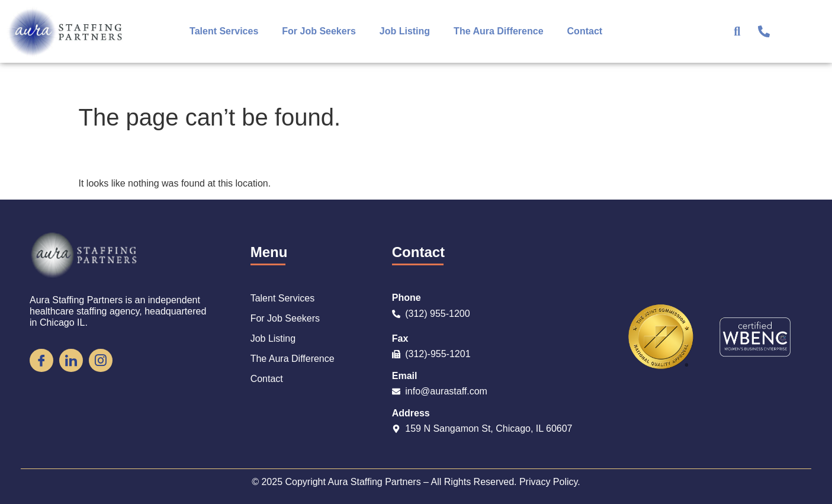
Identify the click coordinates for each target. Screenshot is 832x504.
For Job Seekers (319, 31)
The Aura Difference (498, 31)
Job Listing (405, 31)
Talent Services (224, 31)
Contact (585, 31)
